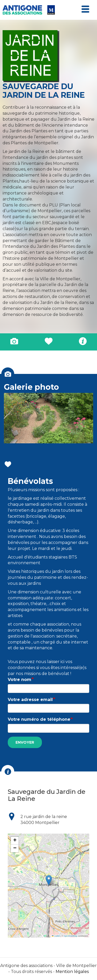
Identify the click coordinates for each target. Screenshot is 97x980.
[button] (49, 880)
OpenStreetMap (70, 936)
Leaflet (56, 936)
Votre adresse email (30, 700)
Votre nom (20, 680)
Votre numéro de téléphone (39, 719)
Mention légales (72, 972)
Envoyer (25, 742)
